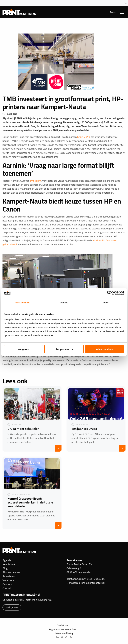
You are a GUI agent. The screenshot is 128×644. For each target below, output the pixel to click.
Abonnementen (11, 572)
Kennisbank (9, 564)
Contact (7, 588)
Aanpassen (64, 349)
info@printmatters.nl (93, 583)
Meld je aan (12, 607)
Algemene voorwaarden (62, 629)
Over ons (7, 584)
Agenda (7, 560)
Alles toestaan (104, 349)
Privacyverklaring (64, 633)
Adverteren (9, 576)
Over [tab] (106, 303)
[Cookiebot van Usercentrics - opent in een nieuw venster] (110, 293)
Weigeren (23, 349)
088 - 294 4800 (96, 579)
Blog (5, 568)
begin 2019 (84, 137)
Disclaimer (62, 625)
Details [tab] (64, 303)
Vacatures (8, 580)
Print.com (36, 181)
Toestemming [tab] (22, 303)
